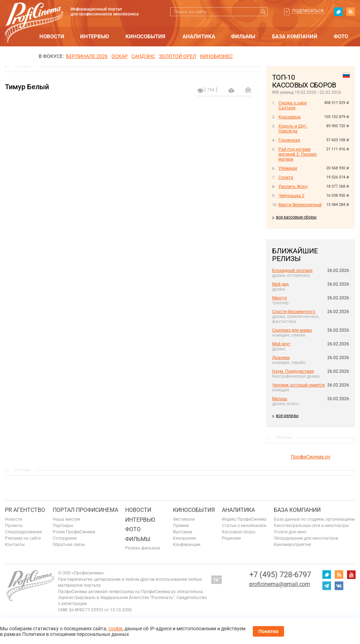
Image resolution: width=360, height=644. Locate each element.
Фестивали (184, 519)
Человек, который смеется (298, 385)
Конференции (187, 545)
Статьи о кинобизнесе (244, 526)
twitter (338, 12)
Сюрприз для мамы (292, 330)
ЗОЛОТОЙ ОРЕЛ (178, 56)
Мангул (279, 298)
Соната (286, 177)
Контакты (15, 545)
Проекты (14, 526)
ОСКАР (120, 56)
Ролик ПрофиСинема (74, 532)
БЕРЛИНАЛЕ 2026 (87, 56)
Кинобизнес (216, 56)
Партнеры (63, 526)
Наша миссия (66, 519)
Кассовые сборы (239, 532)
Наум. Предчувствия (293, 371)
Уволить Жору (293, 187)
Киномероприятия (292, 545)
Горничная (289, 140)
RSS (351, 12)
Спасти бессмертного (294, 312)
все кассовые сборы (296, 217)
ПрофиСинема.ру (311, 457)
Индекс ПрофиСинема (244, 519)
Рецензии (231, 538)
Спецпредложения (23, 532)
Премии (181, 526)
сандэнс (143, 56)
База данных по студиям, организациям (314, 519)
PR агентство (25, 510)
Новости (52, 37)
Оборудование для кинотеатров (306, 538)
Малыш (280, 399)
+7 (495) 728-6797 (280, 575)
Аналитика (199, 37)
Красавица (290, 117)
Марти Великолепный (300, 205)
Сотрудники (65, 538)
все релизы (287, 416)
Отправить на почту (248, 90)
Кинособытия (145, 37)
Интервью (95, 37)
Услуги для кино (290, 532)
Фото (341, 37)
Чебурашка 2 (291, 196)
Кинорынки (184, 538)
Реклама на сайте (23, 538)
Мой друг (281, 344)
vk (339, 586)
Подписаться (308, 11)
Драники (281, 358)
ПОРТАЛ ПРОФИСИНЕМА (85, 510)
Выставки (183, 532)
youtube (351, 574)
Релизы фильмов (143, 548)
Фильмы (243, 37)
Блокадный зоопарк (292, 271)
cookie (115, 629)
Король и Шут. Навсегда (293, 129)
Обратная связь (69, 545)
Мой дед (280, 284)
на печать (231, 91)
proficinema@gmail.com (280, 584)
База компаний (295, 37)
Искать (263, 12)
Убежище (288, 168)
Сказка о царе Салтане (292, 105)
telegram (327, 586)
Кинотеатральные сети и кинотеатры (311, 526)
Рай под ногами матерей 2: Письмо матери (298, 154)
